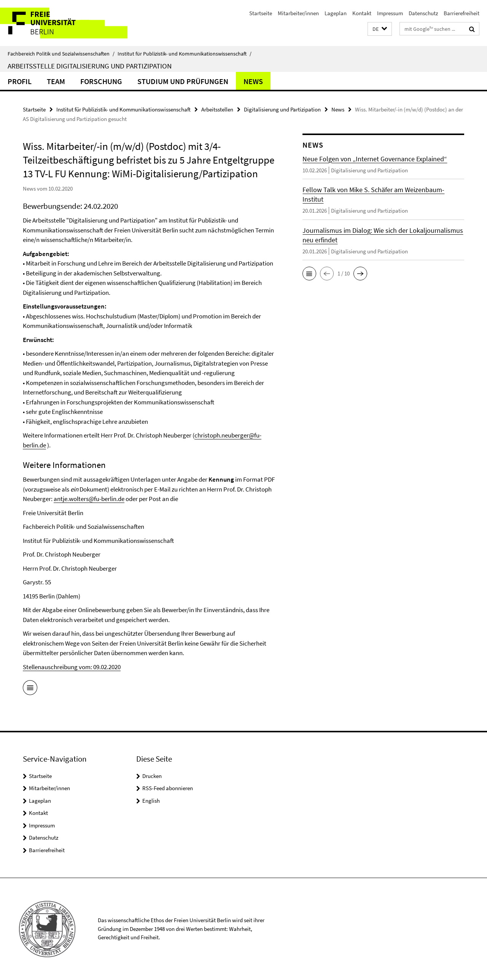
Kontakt (362, 13)
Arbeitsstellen (217, 109)
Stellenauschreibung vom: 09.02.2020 (72, 667)
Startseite (261, 13)
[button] (380, 29)
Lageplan (336, 13)
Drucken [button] (152, 776)
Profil (20, 81)
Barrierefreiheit (462, 13)
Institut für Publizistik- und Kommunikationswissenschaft (185, 54)
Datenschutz (423, 13)
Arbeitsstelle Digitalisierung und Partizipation (90, 66)
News (253, 81)
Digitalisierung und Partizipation (282, 109)
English (151, 801)
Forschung (101, 81)
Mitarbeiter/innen (298, 13)
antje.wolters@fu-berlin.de (89, 499)
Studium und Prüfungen (183, 81)
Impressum (390, 13)
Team (56, 81)
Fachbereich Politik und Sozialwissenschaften (61, 54)
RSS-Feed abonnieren (168, 788)
